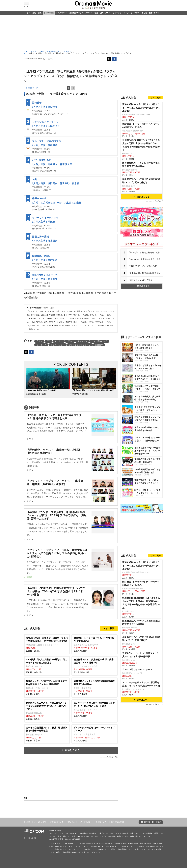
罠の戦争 (37, 103)
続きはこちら (72, 750)
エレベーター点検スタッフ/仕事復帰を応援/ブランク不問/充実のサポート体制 (141, 684)
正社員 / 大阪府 (95, 734)
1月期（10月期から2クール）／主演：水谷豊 (56, 203)
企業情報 (158, 822)
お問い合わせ (72, 822)
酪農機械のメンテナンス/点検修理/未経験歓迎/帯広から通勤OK (141, 165)
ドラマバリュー (58, 345)
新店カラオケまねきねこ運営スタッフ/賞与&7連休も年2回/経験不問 (141, 655)
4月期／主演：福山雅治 (45, 145)
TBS (49, 341)
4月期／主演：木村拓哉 (45, 260)
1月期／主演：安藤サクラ (46, 126)
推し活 (144, 13)
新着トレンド (154, 13)
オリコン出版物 (40, 822)
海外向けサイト (102, 822)
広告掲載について (56, 822)
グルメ (108, 13)
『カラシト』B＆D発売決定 (140, 280)
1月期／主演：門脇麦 (43, 222)
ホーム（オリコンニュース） (35, 52)
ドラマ (68, 52)
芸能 (34, 13)
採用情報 (147, 822)
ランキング (135, 13)
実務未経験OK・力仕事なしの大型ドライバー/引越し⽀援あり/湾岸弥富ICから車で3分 (141, 108)
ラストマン (82, 341)
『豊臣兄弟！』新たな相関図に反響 (144, 252)
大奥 (34, 179)
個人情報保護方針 (118, 822)
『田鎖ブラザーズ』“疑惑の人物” (142, 266)
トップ (28, 13)
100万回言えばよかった (45, 275)
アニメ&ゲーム (62, 13)
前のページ (33, 88)
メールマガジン (86, 822)
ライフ (126, 13)
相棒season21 (40, 198)
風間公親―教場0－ (42, 256)
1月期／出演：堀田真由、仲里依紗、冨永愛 (56, 183)
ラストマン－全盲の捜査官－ (48, 141)
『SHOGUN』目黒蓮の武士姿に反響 (144, 259)
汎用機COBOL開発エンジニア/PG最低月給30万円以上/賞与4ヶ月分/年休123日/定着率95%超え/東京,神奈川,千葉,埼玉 (141, 145)
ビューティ (117, 13)
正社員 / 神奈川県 (47, 666)
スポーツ (89, 13)
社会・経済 (99, 13)
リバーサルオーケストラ (45, 218)
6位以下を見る (142, 286)
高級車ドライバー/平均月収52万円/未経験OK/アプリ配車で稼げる (141, 181)
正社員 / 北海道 (95, 687)
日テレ (39, 341)
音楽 (40, 13)
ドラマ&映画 (49, 13)
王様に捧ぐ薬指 (40, 237)
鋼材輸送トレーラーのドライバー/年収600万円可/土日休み (141, 126)
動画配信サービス (76, 13)
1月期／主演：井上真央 (45, 279)
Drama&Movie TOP (56, 52)
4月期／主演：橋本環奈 (45, 241)
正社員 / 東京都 (47, 734)
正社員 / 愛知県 (47, 644)
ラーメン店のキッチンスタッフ (137, 669)
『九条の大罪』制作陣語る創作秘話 (144, 273)
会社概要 (27, 822)
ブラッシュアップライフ (45, 122)
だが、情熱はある (42, 160)
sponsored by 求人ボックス (109, 757)
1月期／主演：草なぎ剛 (45, 107)
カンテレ (59, 341)
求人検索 (110, 628)
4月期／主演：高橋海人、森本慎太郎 (52, 164)
